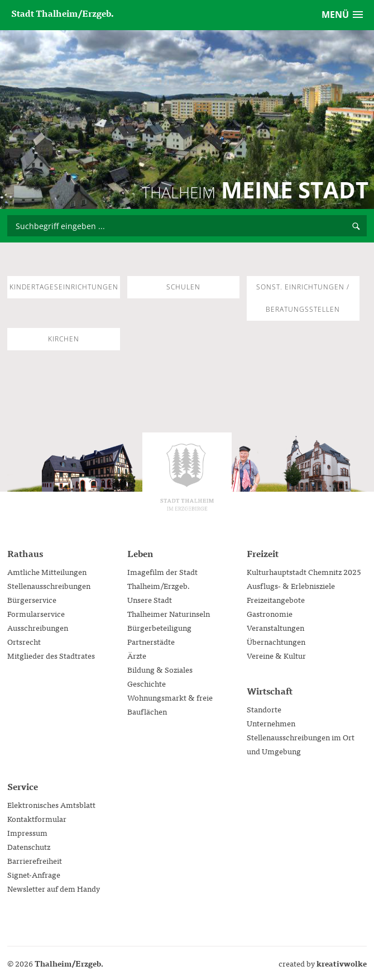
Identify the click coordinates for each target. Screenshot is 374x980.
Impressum (27, 832)
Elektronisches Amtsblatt (51, 805)
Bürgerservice (32, 600)
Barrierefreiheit (35, 860)
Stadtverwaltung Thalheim (187, 477)
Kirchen (64, 339)
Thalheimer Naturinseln (169, 613)
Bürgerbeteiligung (159, 627)
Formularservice (36, 613)
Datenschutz (29, 846)
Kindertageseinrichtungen (64, 287)
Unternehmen (271, 723)
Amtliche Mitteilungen (47, 572)
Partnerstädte (151, 641)
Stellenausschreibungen (49, 586)
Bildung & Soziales (160, 669)
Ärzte (137, 655)
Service (23, 786)
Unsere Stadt (150, 600)
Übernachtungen (276, 641)
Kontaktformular (37, 819)
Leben (140, 553)
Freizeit (263, 553)
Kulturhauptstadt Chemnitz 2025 (304, 572)
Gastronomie (270, 613)
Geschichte (147, 683)
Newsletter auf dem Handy (54, 888)
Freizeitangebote (276, 600)
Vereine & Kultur (276, 655)
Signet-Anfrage (34, 874)
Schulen (183, 287)
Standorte (264, 709)
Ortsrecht (24, 641)
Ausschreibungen (38, 627)
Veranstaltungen (275, 627)
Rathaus (25, 553)
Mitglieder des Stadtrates (51, 655)
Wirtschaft (270, 691)
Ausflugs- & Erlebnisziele (291, 586)
